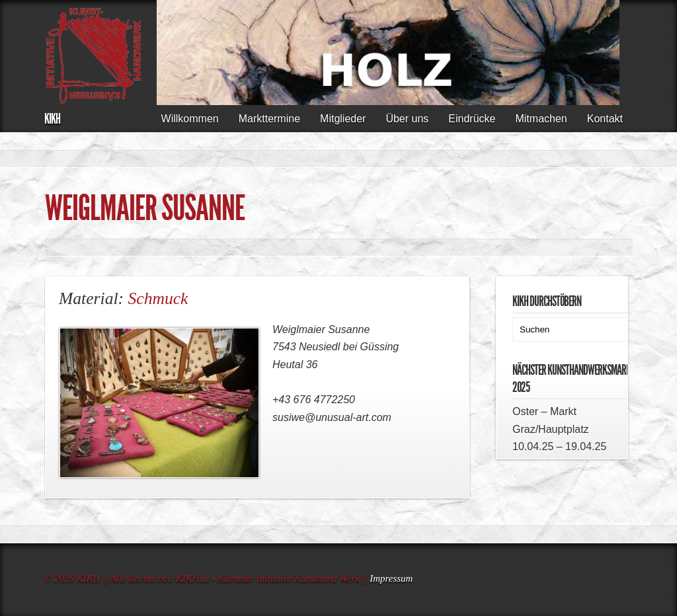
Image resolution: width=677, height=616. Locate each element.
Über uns (407, 119)
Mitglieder (343, 119)
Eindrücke (472, 119)
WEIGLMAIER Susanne (145, 208)
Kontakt (605, 119)
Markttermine (269, 119)
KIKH (52, 119)
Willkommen (190, 119)
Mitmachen (541, 119)
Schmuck (158, 298)
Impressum (391, 578)
